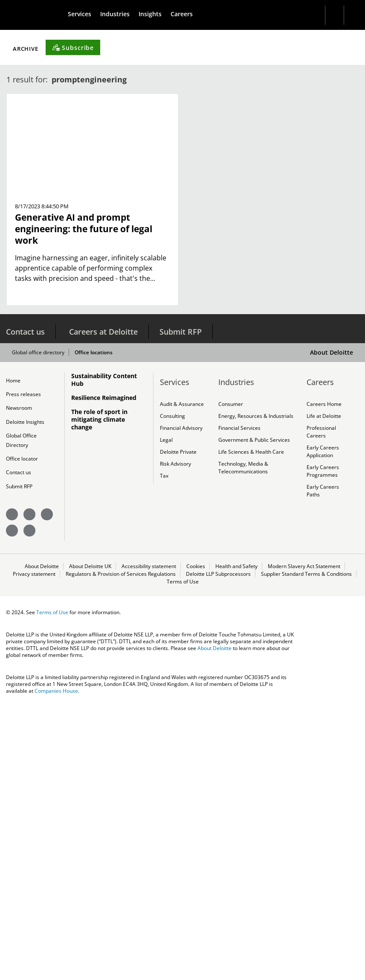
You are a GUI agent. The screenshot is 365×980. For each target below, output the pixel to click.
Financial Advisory (181, 697)
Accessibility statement (149, 841)
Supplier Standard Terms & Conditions (307, 849)
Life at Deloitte (324, 685)
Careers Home (324, 672)
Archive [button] (205, 316)
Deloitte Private (178, 723)
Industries (121, 14)
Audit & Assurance (182, 672)
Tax (164, 749)
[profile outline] (349, 15)
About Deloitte (332, 620)
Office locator (22, 731)
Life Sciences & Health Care (251, 723)
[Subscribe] (252, 314)
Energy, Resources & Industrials (256, 685)
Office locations (100, 620)
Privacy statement (35, 849)
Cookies (196, 841)
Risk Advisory (175, 736)
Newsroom (19, 677)
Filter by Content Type (136, 316)
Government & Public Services (254, 710)
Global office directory (45, 620)
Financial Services (239, 697)
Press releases (23, 663)
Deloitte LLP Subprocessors (219, 849)
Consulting (172, 685)
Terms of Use (182, 858)
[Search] (326, 15)
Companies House (56, 968)
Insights (159, 14)
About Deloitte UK (90, 841)
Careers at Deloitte (103, 599)
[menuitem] (83, 14)
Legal (166, 710)
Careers (194, 14)
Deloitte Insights (25, 692)
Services (83, 14)
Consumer (231, 672)
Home (13, 648)
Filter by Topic (49, 316)
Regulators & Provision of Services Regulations (121, 849)
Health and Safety (236, 841)
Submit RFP (181, 599)
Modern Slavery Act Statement (304, 841)
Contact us (25, 599)
